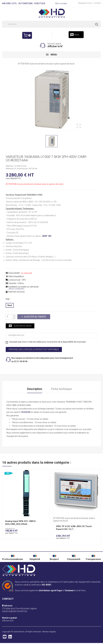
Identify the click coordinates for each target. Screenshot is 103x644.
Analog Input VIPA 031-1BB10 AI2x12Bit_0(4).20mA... (20, 523)
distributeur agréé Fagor (51, 591)
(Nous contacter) (16, 289)
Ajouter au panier (35, 317)
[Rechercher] (51, 24)
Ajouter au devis (20, 326)
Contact (97, 3)
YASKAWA (26, 413)
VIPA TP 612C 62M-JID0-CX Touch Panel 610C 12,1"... (74, 528)
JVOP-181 (47, 236)
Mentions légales (49, 632)
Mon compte (61, 3)
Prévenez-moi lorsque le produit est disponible (34, 349)
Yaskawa (69, 591)
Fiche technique (61, 389)
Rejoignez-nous (85, 3)
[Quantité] (9, 317)
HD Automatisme (17, 632)
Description (35, 389)
